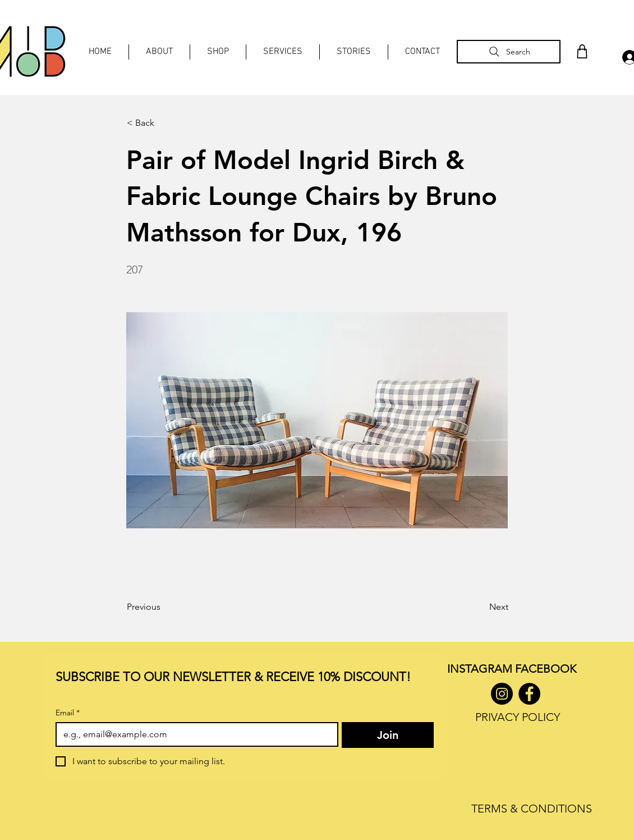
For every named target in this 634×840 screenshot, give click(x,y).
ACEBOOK (548, 669)
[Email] (194, 734)
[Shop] (582, 51)
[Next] (480, 607)
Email (68, 713)
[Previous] (164, 607)
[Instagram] (502, 694)
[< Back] (164, 123)
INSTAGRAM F (484, 669)
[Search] (509, 52)
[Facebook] (529, 694)
